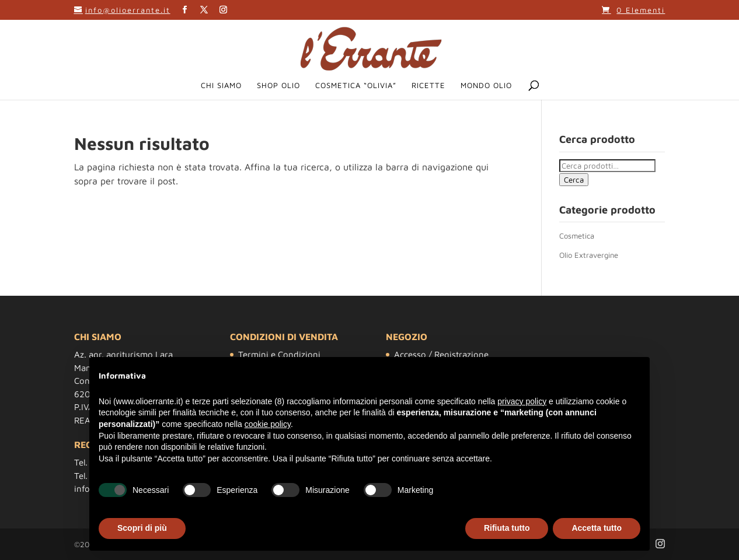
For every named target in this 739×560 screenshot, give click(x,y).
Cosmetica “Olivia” (356, 85)
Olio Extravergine (589, 255)
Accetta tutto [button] (597, 528)
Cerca (574, 180)
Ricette (428, 85)
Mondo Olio (486, 85)
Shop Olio (278, 85)
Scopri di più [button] (142, 528)
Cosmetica (577, 236)
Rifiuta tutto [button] (507, 528)
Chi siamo (221, 85)
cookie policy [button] (268, 424)
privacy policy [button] (522, 401)
